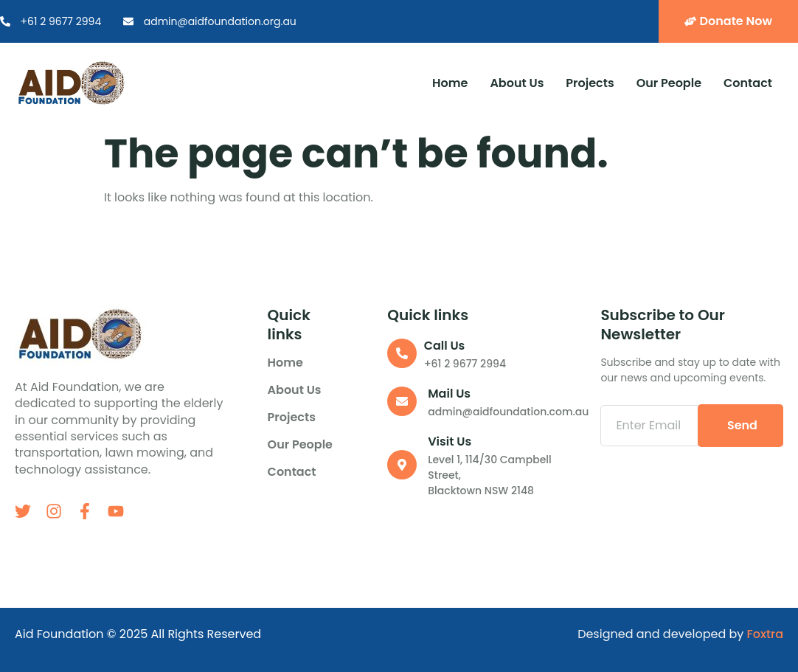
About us (517, 83)
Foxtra (765, 634)
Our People (669, 83)
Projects (590, 83)
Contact (748, 83)
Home (450, 83)
